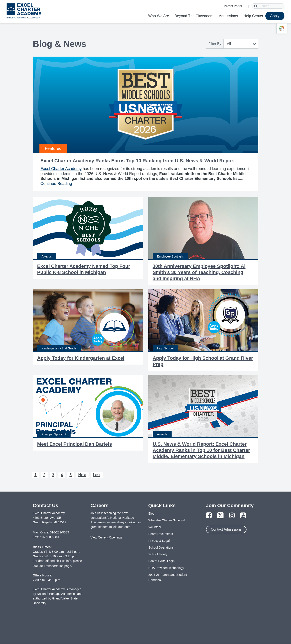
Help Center (253, 16)
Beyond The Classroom (194, 16)
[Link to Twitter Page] (220, 516)
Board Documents (161, 534)
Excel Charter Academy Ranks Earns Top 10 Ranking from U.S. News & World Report (138, 161)
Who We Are (159, 16)
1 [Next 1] (35, 475)
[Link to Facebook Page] (209, 516)
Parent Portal (233, 6)
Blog (151, 513)
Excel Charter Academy (61, 169)
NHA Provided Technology (166, 568)
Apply (275, 16)
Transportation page (58, 566)
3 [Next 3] (53, 475)
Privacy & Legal (159, 541)
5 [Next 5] (71, 475)
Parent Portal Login (161, 561)
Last (97, 475)
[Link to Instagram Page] (232, 516)
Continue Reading (56, 184)
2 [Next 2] (44, 475)
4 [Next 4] (62, 475)
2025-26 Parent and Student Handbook (168, 577)
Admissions (228, 16)
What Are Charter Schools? (167, 520)
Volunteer (155, 527)
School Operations (161, 547)
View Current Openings (106, 537)
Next (82, 475)
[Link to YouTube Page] (243, 516)
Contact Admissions (226, 529)
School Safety (158, 554)
